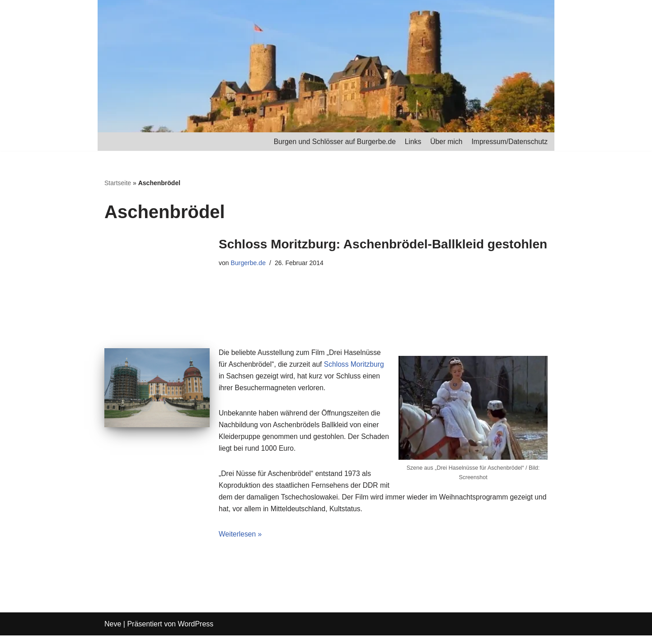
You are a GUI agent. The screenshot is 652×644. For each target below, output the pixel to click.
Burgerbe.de (249, 264)
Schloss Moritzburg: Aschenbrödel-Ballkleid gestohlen (383, 245)
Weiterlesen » (241, 543)
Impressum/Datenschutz (509, 142)
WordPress (195, 632)
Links (410, 142)
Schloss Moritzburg (357, 367)
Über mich (444, 142)
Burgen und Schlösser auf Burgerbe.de (331, 142)
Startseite (118, 183)
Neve (113, 632)
